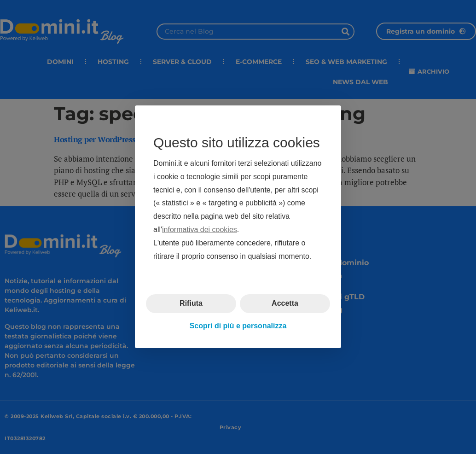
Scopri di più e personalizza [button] (238, 326)
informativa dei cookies (200, 230)
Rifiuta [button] (191, 304)
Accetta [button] (285, 304)
